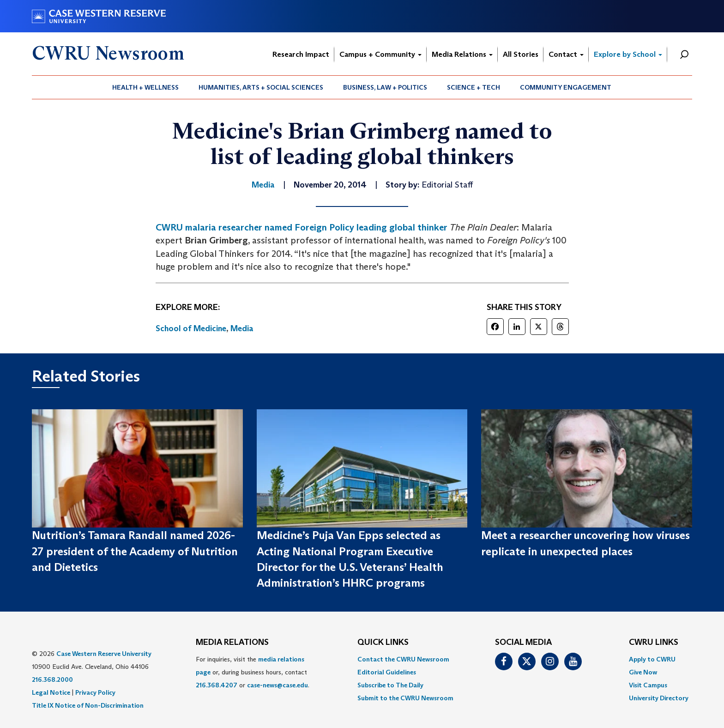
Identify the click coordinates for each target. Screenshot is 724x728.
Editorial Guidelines (387, 672)
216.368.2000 (52, 679)
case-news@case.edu (278, 685)
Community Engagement (566, 87)
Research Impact (301, 54)
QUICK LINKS (383, 643)
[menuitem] (146, 87)
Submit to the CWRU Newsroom (405, 698)
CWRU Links (654, 643)
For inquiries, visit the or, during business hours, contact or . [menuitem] (253, 672)
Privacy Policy (95, 692)
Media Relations (462, 54)
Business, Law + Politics (385, 87)
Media (242, 328)
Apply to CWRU (652, 659)
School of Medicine (191, 328)
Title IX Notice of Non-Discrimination (88, 705)
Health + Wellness (145, 87)
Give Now (643, 672)
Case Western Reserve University (104, 654)
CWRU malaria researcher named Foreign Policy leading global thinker (302, 227)
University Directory (659, 698)
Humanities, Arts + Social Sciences (261, 87)
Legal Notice (51, 692)
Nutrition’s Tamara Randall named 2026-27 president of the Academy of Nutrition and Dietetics (135, 551)
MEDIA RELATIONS (232, 643)
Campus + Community (380, 54)
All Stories (521, 54)
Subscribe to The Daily (390, 685)
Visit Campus (648, 685)
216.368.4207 (217, 685)
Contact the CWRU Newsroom (403, 659)
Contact (566, 54)
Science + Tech (474, 87)
